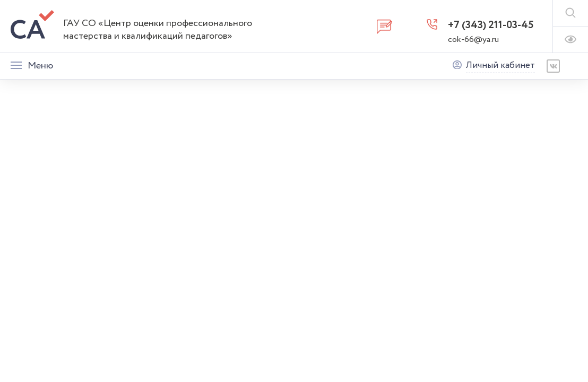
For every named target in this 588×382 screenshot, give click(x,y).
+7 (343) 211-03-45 (491, 25)
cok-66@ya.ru (473, 40)
